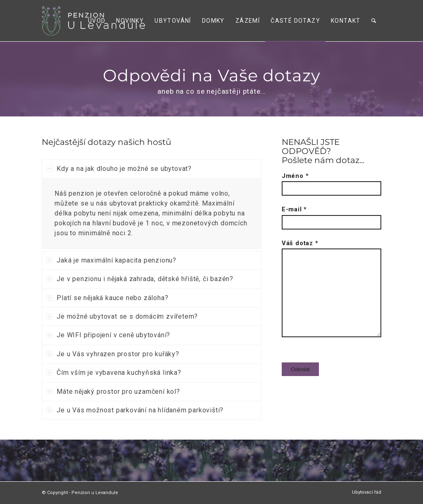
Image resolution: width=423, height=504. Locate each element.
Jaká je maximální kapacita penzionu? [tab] (111, 260)
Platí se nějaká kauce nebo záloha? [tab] (107, 298)
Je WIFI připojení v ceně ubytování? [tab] (108, 335)
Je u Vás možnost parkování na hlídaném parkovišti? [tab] (135, 410)
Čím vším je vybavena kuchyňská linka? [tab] (114, 373)
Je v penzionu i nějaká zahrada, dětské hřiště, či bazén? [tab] (140, 279)
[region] (151, 214)
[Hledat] (374, 21)
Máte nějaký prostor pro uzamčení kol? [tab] (113, 392)
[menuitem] (97, 21)
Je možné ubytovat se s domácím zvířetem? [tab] (122, 316)
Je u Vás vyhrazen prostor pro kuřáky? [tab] (113, 354)
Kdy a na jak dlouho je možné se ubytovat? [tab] (119, 169)
